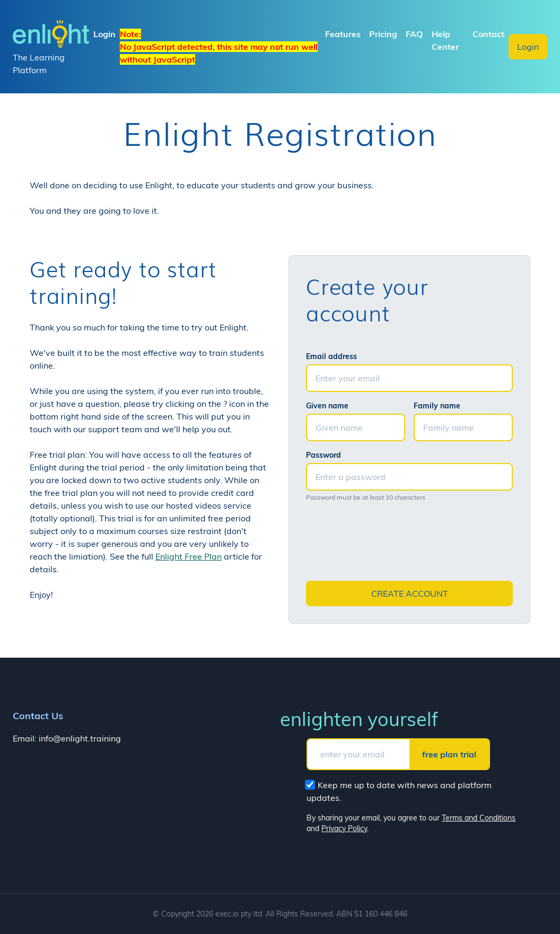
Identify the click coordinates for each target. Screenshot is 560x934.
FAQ (414, 34)
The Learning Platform (51, 46)
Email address (331, 356)
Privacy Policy (344, 828)
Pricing (383, 34)
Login (528, 47)
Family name (437, 406)
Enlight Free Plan (189, 556)
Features (343, 34)
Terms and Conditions (479, 818)
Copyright (178, 914)
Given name (327, 406)
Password (323, 455)
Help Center (445, 40)
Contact (488, 34)
